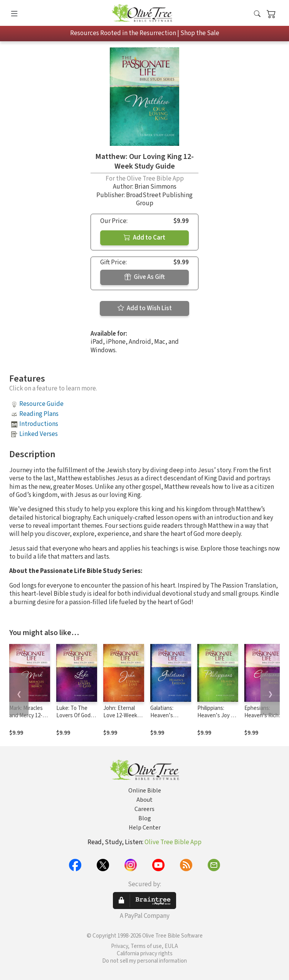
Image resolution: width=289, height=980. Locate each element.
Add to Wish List (145, 308)
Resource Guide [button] (41, 404)
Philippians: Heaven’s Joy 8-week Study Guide (216, 719)
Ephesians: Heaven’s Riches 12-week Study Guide (264, 719)
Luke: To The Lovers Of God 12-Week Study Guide (74, 719)
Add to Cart (144, 238)
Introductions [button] (39, 424)
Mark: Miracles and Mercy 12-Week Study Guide (26, 719)
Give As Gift (145, 277)
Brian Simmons (155, 187)
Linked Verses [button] (39, 434)
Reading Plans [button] (39, 414)
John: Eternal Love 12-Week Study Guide (120, 716)
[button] (257, 14)
